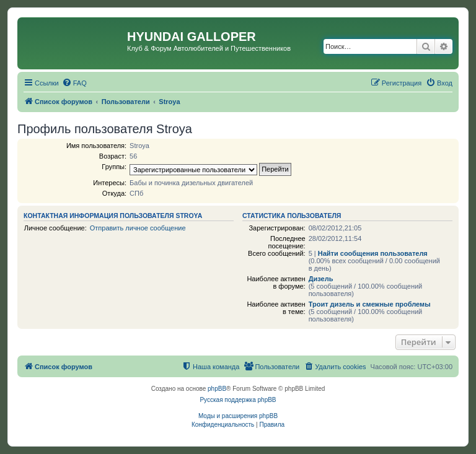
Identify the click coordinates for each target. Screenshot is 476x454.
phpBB (217, 389)
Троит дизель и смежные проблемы (370, 304)
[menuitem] (74, 83)
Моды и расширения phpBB (238, 416)
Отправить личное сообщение (138, 228)
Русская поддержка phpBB (238, 400)
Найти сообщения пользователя (373, 253)
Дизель (321, 279)
